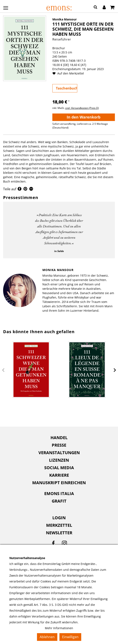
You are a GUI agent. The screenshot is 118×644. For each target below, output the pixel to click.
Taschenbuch (67, 88)
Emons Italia (59, 493)
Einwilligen (70, 637)
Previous (3, 370)
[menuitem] (59, 438)
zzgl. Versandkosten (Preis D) (82, 108)
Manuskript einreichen (59, 483)
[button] (95, 8)
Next (115, 370)
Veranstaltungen (59, 453)
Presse (59, 445)
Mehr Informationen (59, 628)
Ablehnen (47, 637)
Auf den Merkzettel (70, 73)
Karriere (59, 475)
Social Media (59, 468)
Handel (59, 438)
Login (59, 518)
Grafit (59, 501)
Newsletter (59, 533)
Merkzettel (59, 525)
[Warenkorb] (112, 8)
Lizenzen (59, 460)
